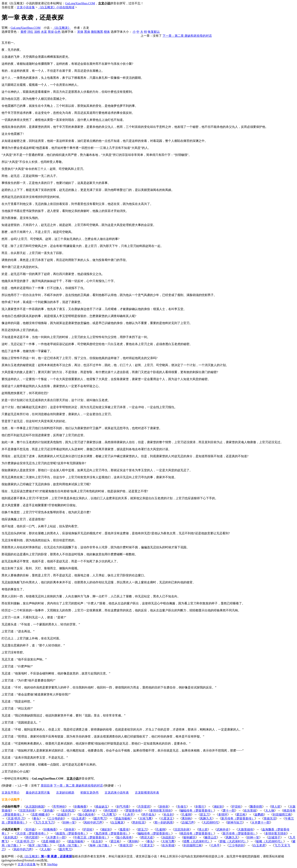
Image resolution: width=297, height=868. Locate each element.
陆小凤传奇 (86, 814)
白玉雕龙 (117, 822)
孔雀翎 (186, 814)
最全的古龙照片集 (38, 793)
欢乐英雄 (250, 811)
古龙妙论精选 (65, 793)
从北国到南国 (35, 807)
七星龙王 (167, 818)
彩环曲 (30, 829)
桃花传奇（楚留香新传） (197, 833)
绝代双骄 (111, 811)
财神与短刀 (235, 822)
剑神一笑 (69, 822)
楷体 (107, 32)
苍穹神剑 (59, 807)
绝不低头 (148, 814)
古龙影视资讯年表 (147, 793)
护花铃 (236, 807)
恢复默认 (154, 32)
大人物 (270, 811)
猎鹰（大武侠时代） (197, 841)
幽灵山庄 (211, 837)
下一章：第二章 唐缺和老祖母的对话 (187, 36)
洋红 (30, 32)
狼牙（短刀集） (39, 845)
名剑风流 (68, 811)
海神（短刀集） (100, 845)
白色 (58, 32)
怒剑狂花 (139, 822)
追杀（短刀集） (70, 845)
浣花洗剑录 (27, 811)
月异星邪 (144, 807)
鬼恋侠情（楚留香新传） (112, 833)
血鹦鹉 (259, 814)
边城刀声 (188, 822)
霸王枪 (241, 814)
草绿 (51, 32)
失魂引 (182, 807)
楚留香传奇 (133, 811)
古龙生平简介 (11, 793)
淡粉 (37, 32)
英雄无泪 (270, 818)
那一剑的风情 (164, 822)
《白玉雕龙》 (62, 28)
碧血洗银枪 (123, 818)
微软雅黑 (97, 32)
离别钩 (186, 818)
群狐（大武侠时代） (233, 841)
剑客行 (200, 807)
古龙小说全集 (26, 7)
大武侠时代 (211, 822)
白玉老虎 (79, 818)
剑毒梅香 (80, 807)
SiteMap (52, 864)
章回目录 (47, 786)
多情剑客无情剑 (161, 811)
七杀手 (129, 814)
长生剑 (168, 814)
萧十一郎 (229, 811)
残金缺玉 (102, 807)
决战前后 (168, 837)
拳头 (36, 818)
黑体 (87, 32)
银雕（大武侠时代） (270, 841)
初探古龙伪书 (89, 793)
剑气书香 (123, 807)
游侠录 (164, 807)
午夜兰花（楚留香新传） (91, 837)
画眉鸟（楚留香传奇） (71, 833)
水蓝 (44, 32)
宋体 (80, 32)
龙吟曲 (48, 811)
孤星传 (124, 829)
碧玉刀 (205, 814)
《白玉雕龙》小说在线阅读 (56, 7)
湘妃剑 (218, 807)
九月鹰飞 (109, 814)
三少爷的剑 (56, 818)
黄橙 (23, 32)
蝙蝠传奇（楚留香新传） (197, 811)
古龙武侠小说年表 (117, 793)
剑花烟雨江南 (282, 814)
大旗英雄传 (245, 829)
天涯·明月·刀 (16, 818)
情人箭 (276, 807)
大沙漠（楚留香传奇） (32, 833)
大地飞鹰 (145, 818)
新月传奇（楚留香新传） (238, 818)
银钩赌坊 (189, 837)
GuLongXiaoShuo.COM (80, 3)
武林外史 (89, 811)
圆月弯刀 (100, 818)
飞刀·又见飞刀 (44, 822)
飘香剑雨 (256, 807)
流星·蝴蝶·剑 (40, 814)
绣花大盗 (147, 837)
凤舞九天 (206, 818)
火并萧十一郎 (261, 822)
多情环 (223, 814)
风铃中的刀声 (93, 822)
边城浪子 (64, 814)
